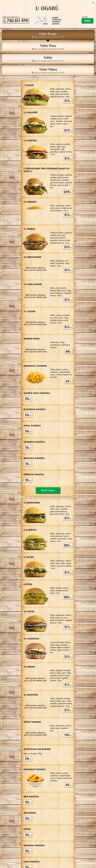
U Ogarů (48, 8)
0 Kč (87, 21)
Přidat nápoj (48, 490)
